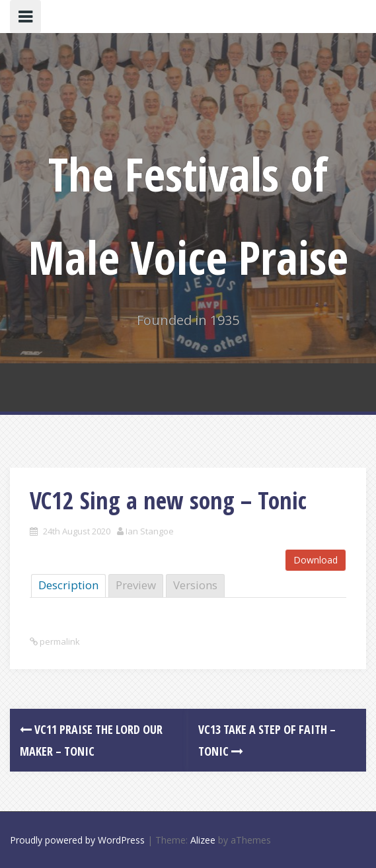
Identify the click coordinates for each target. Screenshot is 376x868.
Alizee (203, 840)
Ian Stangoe (150, 531)
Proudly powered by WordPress (77, 840)
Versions (195, 585)
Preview (136, 585)
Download (316, 560)
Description (68, 585)
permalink (59, 641)
